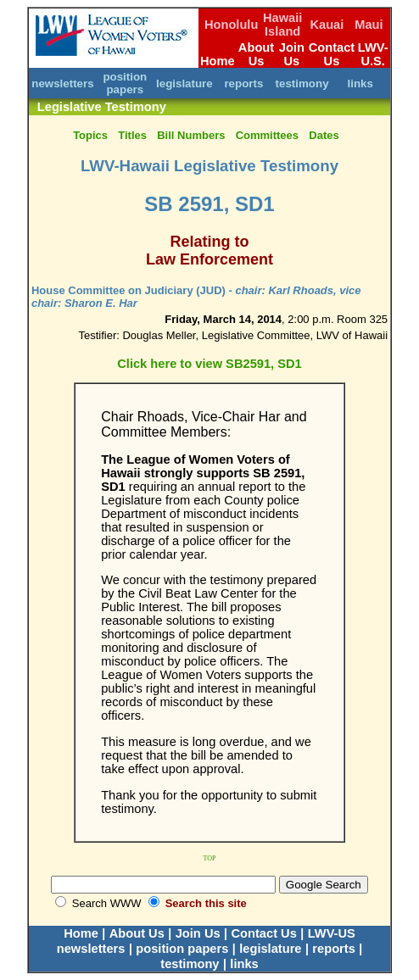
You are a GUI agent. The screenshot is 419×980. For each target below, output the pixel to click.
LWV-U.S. (373, 54)
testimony (302, 84)
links (360, 84)
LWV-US (332, 933)
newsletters (62, 84)
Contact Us (332, 54)
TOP (210, 858)
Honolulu (232, 25)
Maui (369, 25)
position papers (125, 83)
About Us (256, 54)
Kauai (327, 25)
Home (218, 61)
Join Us (292, 54)
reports (243, 84)
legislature (184, 84)
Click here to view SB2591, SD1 (209, 364)
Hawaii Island (282, 25)
